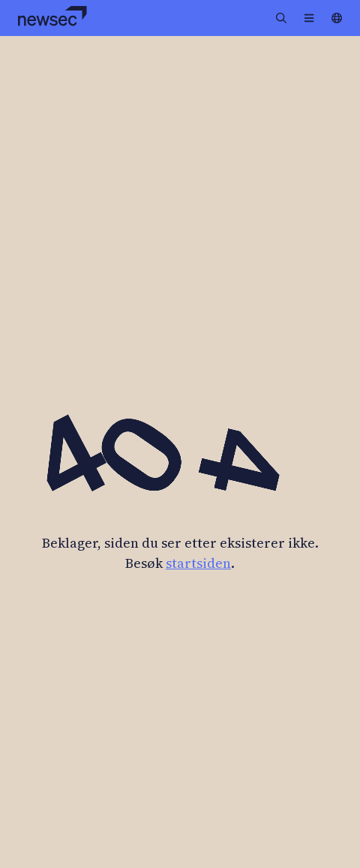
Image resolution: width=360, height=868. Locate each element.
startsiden (198, 563)
